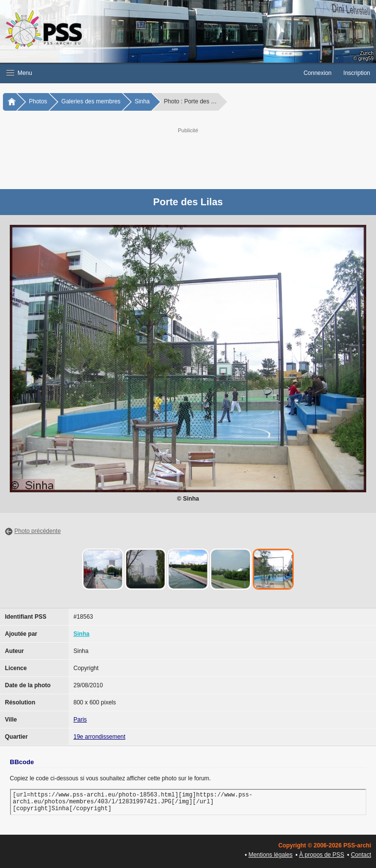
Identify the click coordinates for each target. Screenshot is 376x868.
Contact (361, 855)
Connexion (317, 73)
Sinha (142, 101)
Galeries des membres (91, 101)
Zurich (367, 53)
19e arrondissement (99, 737)
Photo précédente (37, 531)
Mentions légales (270, 855)
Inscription (357, 73)
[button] (149, 73)
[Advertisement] (198, 157)
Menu (19, 73)
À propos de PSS (322, 855)
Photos (38, 101)
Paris (80, 720)
